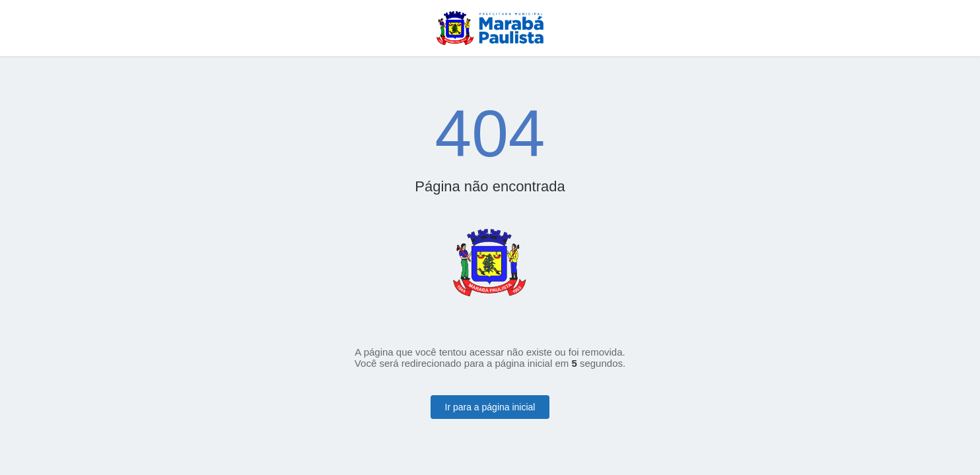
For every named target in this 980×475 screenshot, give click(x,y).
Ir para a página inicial (490, 407)
